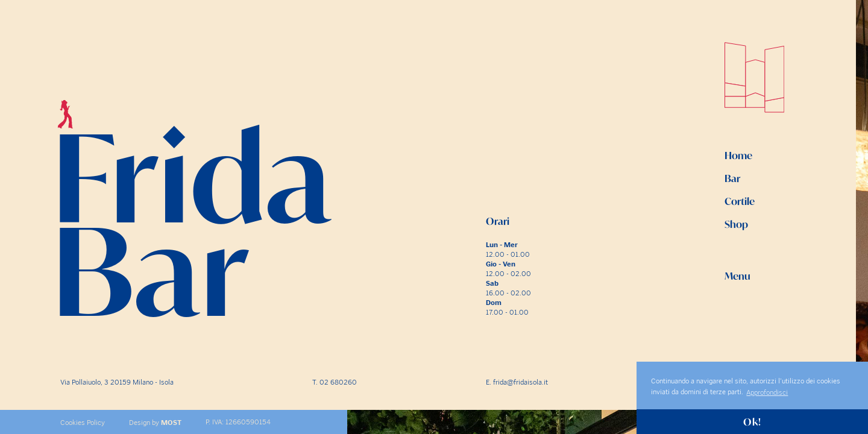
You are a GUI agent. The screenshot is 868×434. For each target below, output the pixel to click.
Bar (732, 178)
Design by (155, 423)
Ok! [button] (752, 422)
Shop (736, 224)
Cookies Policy (83, 423)
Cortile (740, 201)
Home (738, 156)
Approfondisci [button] (767, 392)
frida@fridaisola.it (520, 382)
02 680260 (338, 382)
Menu (737, 276)
